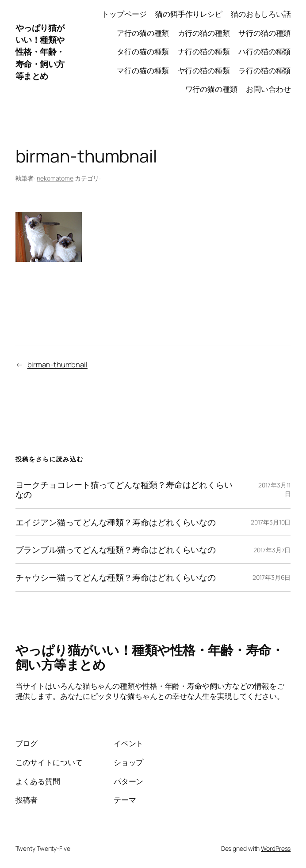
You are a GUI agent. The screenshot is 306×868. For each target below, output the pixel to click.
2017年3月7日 (272, 550)
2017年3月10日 (271, 522)
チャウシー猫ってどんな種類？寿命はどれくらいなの (116, 577)
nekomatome (55, 178)
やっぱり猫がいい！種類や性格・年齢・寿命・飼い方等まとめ (40, 52)
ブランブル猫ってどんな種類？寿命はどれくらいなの (116, 550)
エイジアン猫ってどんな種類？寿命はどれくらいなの (116, 522)
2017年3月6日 (272, 577)
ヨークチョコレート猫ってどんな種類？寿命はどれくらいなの (124, 490)
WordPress (276, 848)
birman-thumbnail (57, 364)
